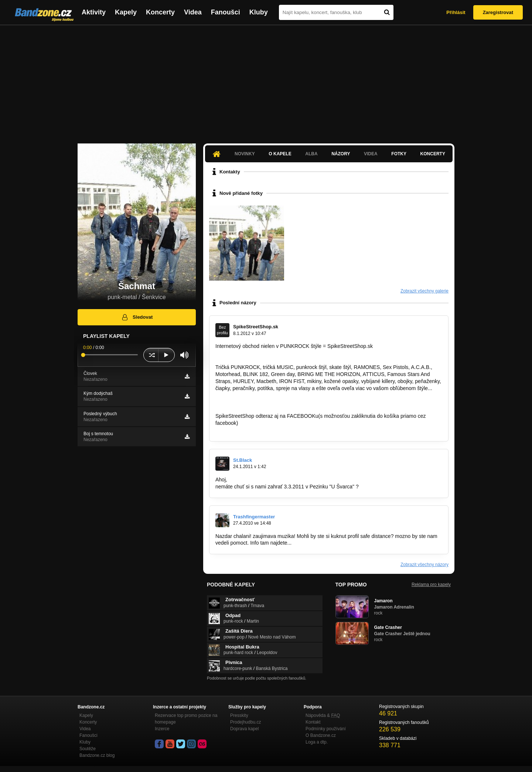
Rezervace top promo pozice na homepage (186, 719)
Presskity (239, 715)
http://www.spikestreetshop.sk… (252, 395)
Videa (193, 12)
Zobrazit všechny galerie (424, 291)
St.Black (243, 460)
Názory (341, 154)
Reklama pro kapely (431, 585)
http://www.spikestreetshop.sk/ (250, 353)
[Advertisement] (266, 81)
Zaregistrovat (498, 12)
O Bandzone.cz (321, 735)
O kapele (280, 154)
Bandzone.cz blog (97, 755)
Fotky (399, 154)
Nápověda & (323, 715)
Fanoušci (226, 12)
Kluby (259, 12)
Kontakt (313, 722)
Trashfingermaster (254, 517)
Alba (311, 154)
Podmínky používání (326, 729)
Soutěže (88, 749)
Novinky (245, 154)
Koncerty (160, 12)
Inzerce (162, 729)
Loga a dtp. (317, 742)
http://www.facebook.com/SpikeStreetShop (264, 430)
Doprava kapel (244, 729)
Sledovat (137, 317)
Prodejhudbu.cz (245, 722)
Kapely (126, 12)
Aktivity (94, 12)
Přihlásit (456, 12)
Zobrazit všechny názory (424, 565)
